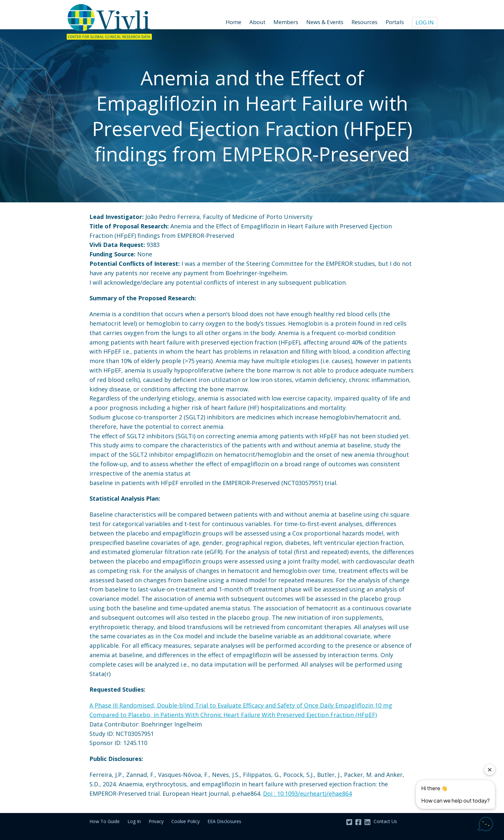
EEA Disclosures (224, 821)
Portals (395, 22)
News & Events (325, 22)
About (257, 22)
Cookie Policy (186, 821)
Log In (425, 22)
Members (286, 22)
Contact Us (385, 821)
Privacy (156, 821)
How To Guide (105, 821)
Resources (365, 22)
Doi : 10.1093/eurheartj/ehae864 (307, 793)
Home (233, 22)
